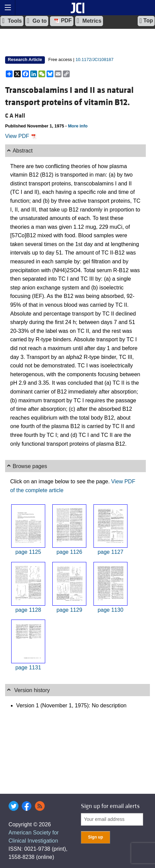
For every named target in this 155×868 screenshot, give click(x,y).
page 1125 (28, 552)
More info (78, 126)
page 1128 (28, 610)
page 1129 (69, 610)
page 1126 (69, 552)
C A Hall (15, 116)
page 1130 (110, 610)
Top (146, 21)
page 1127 (110, 552)
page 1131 (28, 668)
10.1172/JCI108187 (94, 59)
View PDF (21, 136)
